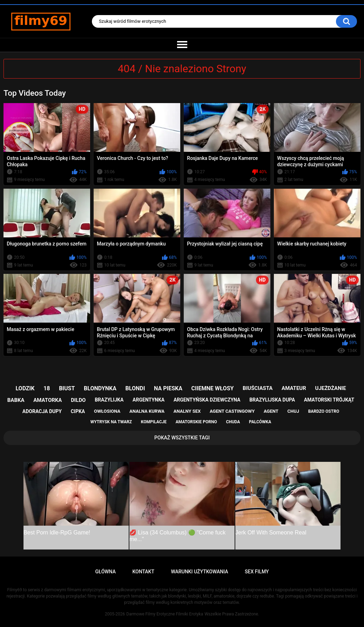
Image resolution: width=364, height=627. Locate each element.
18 (47, 388)
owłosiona (107, 411)
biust (67, 388)
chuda (233, 422)
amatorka (48, 400)
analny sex (187, 411)
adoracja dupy (42, 411)
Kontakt (143, 572)
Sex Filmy (257, 572)
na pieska (168, 388)
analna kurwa (147, 411)
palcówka (260, 422)
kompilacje (154, 422)
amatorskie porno (196, 422)
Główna (105, 572)
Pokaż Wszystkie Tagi (182, 438)
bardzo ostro (324, 411)
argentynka (149, 400)
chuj (293, 411)
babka (16, 400)
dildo (78, 400)
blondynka (100, 388)
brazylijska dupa (272, 400)
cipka (78, 411)
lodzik (25, 388)
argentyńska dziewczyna (207, 400)
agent (271, 411)
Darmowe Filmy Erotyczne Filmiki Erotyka (165, 614)
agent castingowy (232, 411)
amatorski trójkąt (329, 400)
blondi (135, 388)
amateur (294, 388)
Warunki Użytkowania (199, 572)
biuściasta (258, 388)
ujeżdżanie (331, 388)
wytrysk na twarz (111, 422)
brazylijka (109, 400)
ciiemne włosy (213, 388)
